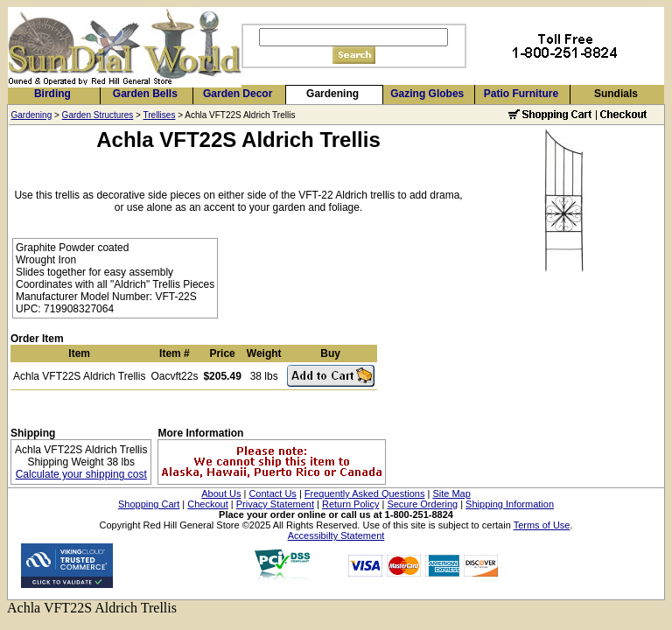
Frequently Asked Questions (365, 493)
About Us (221, 493)
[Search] (353, 37)
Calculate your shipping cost (81, 474)
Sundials (616, 94)
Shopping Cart (149, 504)
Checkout (207, 504)
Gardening (332, 94)
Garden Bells (145, 94)
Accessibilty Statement (336, 535)
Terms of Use (542, 525)
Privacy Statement (275, 504)
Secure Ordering (422, 504)
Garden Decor (238, 94)
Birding (52, 94)
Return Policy (350, 504)
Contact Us (272, 493)
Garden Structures (98, 115)
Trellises (160, 115)
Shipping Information (510, 504)
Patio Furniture (521, 94)
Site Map (451, 493)
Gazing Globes (427, 94)
